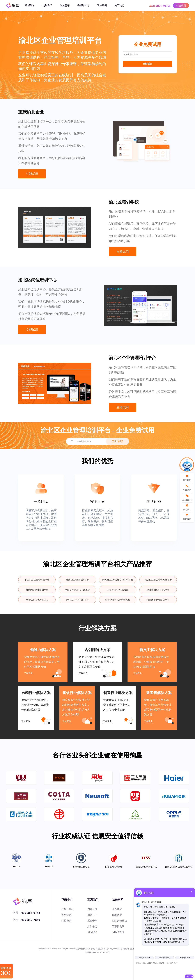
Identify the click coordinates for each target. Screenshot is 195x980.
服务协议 (117, 909)
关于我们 (119, 5)
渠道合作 (92, 921)
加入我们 (92, 932)
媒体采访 (92, 926)
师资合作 (92, 915)
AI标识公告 (118, 932)
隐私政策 (117, 915)
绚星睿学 (47, 5)
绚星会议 (66, 921)
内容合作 (92, 909)
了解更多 (28, 673)
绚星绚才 (30, 5)
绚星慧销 (65, 5)
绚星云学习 (68, 909)
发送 (188, 976)
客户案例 (102, 5)
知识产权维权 (120, 921)
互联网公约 (118, 926)
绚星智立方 (83, 5)
